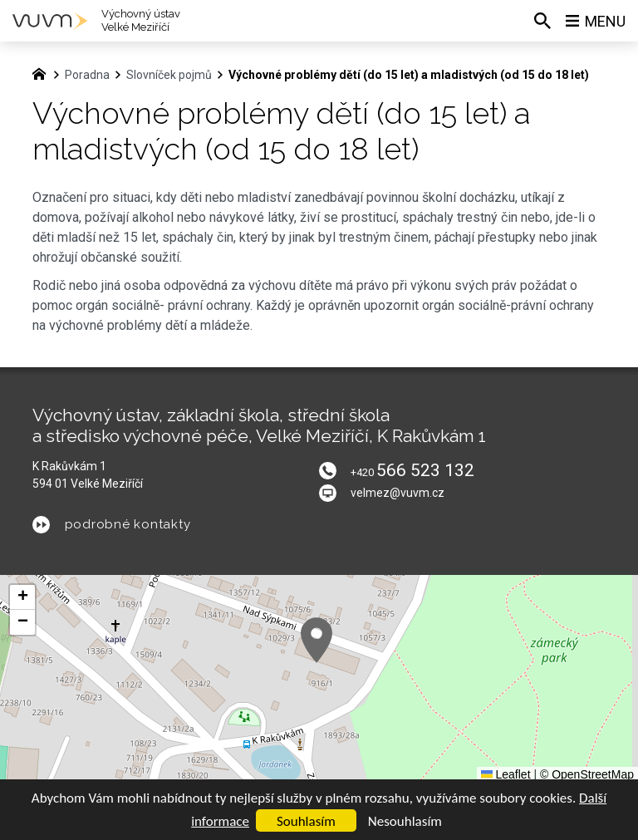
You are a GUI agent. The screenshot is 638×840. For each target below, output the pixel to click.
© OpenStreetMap (587, 774)
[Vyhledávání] (542, 21)
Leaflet (506, 774)
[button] (317, 640)
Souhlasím (306, 821)
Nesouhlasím (405, 821)
